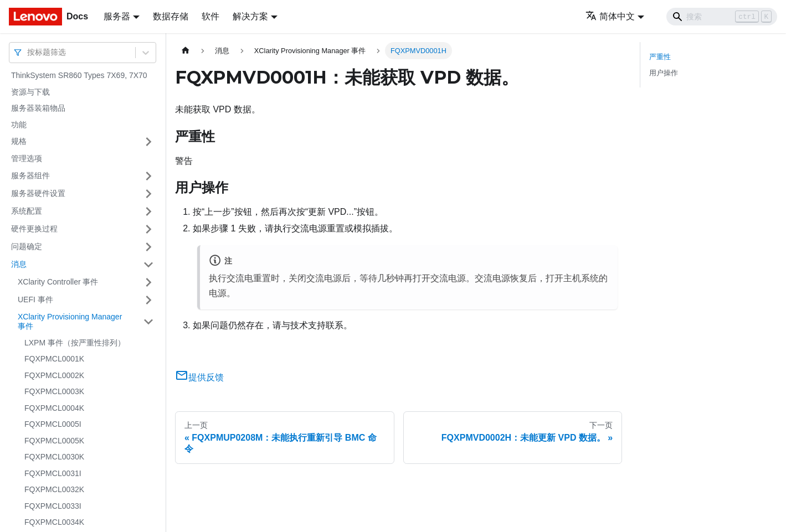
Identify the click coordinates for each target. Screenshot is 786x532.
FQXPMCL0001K (54, 359)
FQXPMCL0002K (54, 375)
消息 (19, 264)
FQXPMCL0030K (54, 457)
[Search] (722, 17)
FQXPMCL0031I (53, 473)
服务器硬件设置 (38, 193)
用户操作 (664, 73)
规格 (19, 141)
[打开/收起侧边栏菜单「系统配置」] (148, 211)
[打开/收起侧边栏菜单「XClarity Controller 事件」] (148, 282)
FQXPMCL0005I (53, 424)
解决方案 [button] (250, 16)
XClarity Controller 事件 (58, 282)
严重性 (660, 57)
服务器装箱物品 (38, 108)
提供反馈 (199, 377)
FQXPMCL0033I (53, 506)
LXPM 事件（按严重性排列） (75, 343)
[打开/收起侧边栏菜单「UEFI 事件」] (148, 300)
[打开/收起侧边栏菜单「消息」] (148, 265)
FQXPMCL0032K (54, 489)
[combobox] (28, 52)
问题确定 (27, 246)
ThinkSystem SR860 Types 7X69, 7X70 (79, 75)
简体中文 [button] (610, 16)
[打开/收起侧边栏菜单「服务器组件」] (148, 176)
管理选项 (27, 158)
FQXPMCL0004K (54, 408)
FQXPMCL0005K (54, 441)
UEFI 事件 (35, 299)
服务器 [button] (117, 16)
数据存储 (171, 16)
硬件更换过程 (34, 229)
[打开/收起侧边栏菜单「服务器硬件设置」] (148, 194)
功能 (19, 125)
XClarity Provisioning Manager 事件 (70, 322)
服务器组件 (30, 175)
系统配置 (27, 211)
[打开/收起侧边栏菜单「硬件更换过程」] (148, 229)
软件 (210, 16)
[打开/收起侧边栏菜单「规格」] (148, 142)
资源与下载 (30, 92)
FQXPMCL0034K (54, 522)
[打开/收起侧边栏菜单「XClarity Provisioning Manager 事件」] (148, 322)
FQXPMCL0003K (54, 391)
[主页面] (186, 51)
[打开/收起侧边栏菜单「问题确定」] (148, 247)
